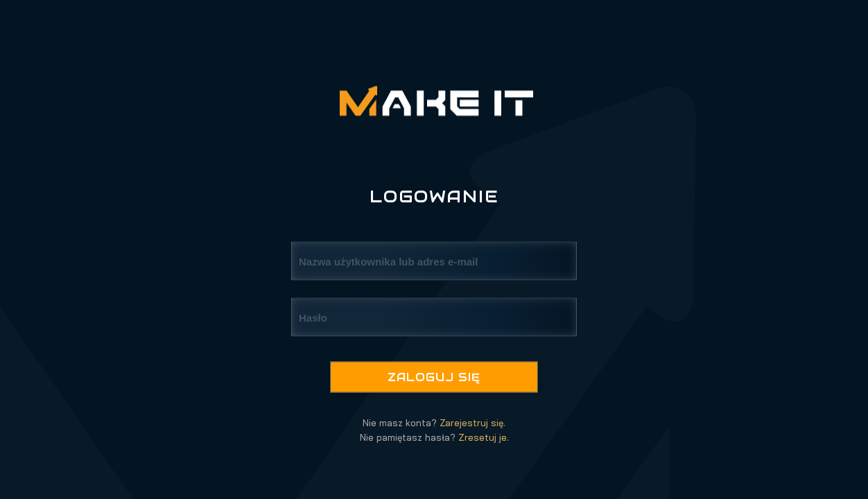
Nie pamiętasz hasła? (434, 437)
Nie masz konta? (434, 423)
